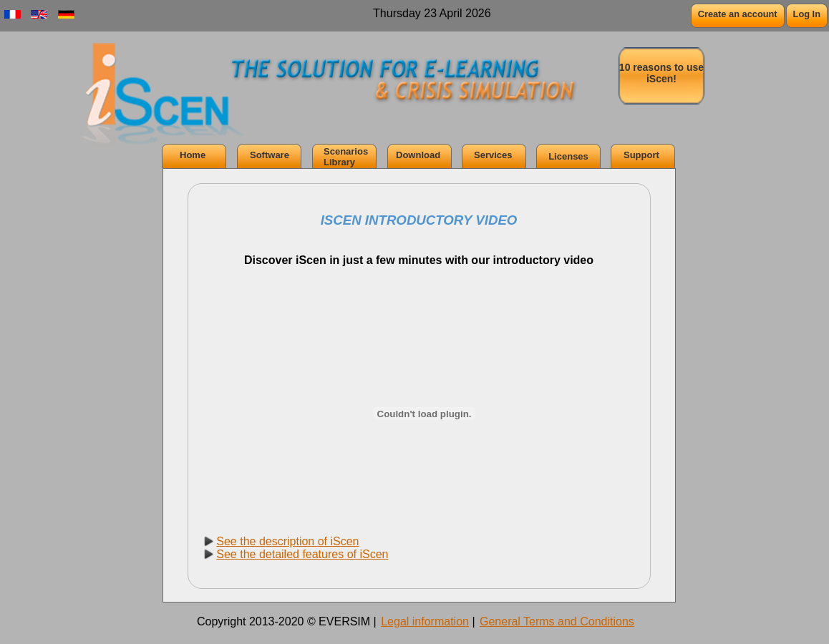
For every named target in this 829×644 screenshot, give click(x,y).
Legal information (425, 621)
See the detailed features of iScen (302, 554)
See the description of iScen (287, 541)
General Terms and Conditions (557, 621)
